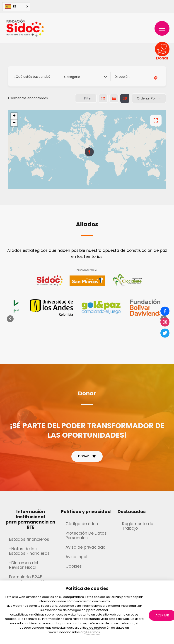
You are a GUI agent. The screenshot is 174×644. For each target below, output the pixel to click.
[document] (87, 322)
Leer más (93, 632)
